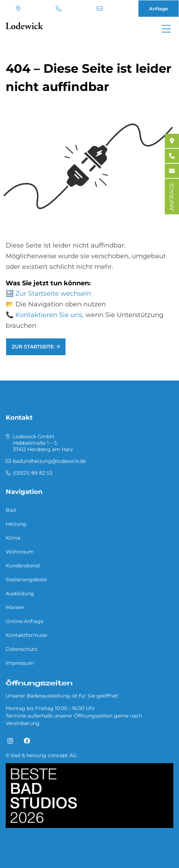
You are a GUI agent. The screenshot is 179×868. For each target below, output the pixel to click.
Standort (18, 9)
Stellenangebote (26, 579)
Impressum (20, 663)
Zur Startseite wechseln (53, 293)
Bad (11, 510)
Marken (15, 607)
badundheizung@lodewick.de (100, 9)
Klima (13, 538)
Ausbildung (20, 593)
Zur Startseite (33, 347)
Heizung (16, 524)
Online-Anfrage (25, 621)
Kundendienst (23, 566)
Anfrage (159, 9)
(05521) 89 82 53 (59, 9)
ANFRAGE (172, 196)
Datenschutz (22, 649)
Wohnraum (20, 552)
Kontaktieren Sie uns (49, 315)
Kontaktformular (27, 635)
